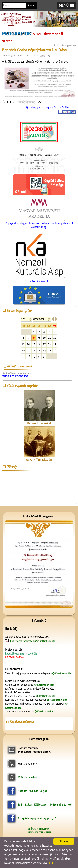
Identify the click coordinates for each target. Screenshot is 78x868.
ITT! (52, 863)
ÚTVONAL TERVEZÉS (39, 833)
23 (39, 350)
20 (23, 350)
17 (44, 344)
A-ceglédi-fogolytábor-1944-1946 (37, 818)
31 (44, 356)
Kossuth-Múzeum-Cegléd (32, 791)
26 (55, 350)
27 (23, 356)
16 (39, 344)
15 (34, 344)
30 (39, 356)
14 (28, 344)
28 (28, 356)
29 (34, 356)
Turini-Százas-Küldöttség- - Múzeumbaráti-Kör (45, 805)
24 (44, 350)
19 (55, 344)
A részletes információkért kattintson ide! (33, 641)
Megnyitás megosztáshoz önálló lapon (53, 108)
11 (50, 338)
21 (28, 350)
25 (50, 350)
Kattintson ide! (64, 673)
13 (23, 344)
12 (55, 338)
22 (34, 350)
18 (50, 344)
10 (44, 338)
